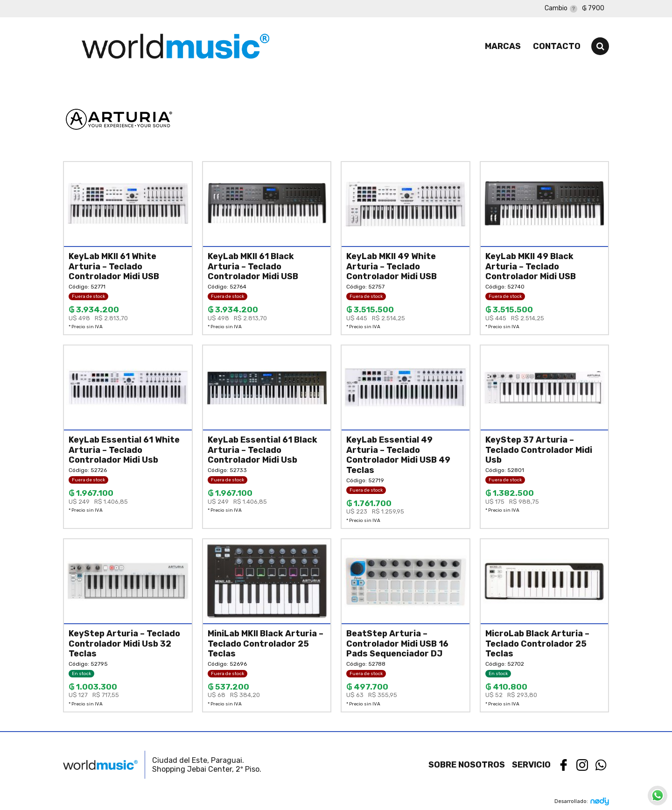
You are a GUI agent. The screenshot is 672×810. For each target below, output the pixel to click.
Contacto (557, 46)
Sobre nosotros (467, 765)
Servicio (531, 765)
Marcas (503, 46)
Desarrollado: (582, 801)
